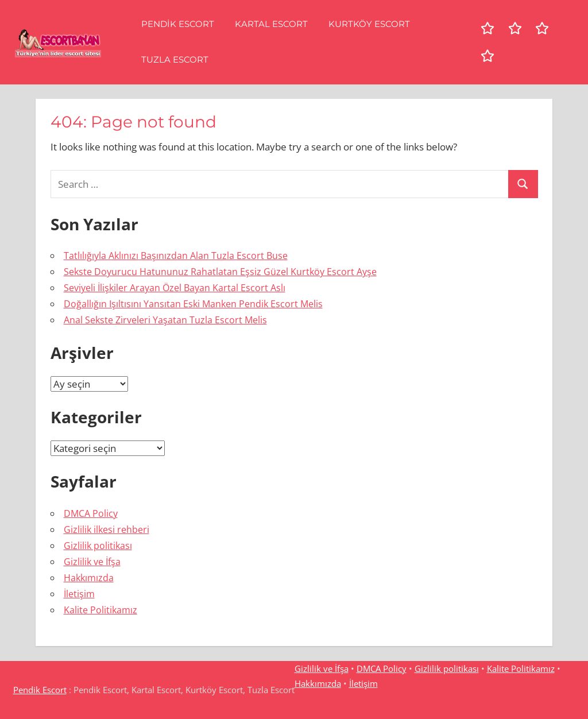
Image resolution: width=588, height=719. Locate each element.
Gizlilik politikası (98, 546)
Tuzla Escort (175, 59)
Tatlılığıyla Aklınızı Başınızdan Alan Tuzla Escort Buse (176, 256)
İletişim (79, 594)
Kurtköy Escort (369, 24)
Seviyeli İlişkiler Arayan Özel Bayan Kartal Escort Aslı (175, 288)
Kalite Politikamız (100, 610)
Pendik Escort (178, 24)
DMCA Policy (91, 513)
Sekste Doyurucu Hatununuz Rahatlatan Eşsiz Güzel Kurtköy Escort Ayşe (220, 272)
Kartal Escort (271, 24)
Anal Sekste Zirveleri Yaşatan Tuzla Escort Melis (165, 320)
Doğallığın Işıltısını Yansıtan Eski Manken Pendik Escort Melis (193, 304)
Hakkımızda (89, 578)
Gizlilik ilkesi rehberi (107, 529)
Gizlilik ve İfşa (92, 562)
